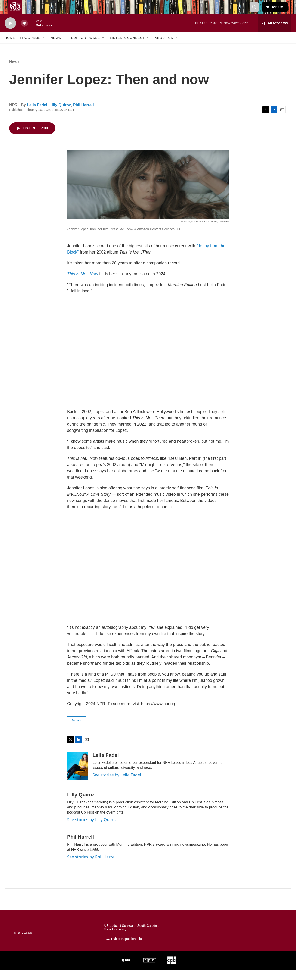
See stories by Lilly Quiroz (92, 830)
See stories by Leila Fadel (117, 785)
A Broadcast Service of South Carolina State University (131, 938)
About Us (164, 48)
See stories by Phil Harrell (92, 867)
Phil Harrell (83, 115)
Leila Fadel (37, 115)
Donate (280, 12)
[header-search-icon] (256, 12)
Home (10, 48)
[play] (10, 34)
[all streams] (275, 34)
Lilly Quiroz (60, 115)
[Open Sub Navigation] (44, 48)
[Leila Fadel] (77, 776)
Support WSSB (86, 48)
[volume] (24, 34)
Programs (30, 48)
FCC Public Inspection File (123, 949)
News (56, 48)
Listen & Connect (127, 48)
